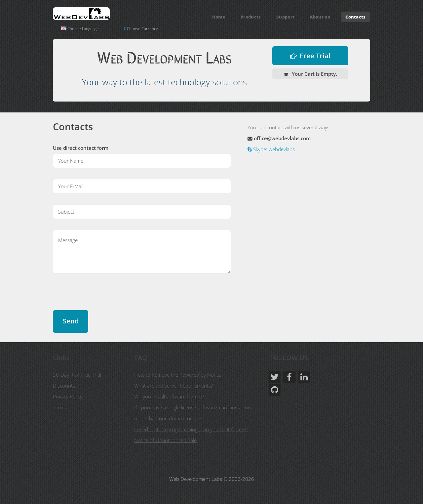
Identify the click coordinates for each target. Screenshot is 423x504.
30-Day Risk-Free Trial (77, 375)
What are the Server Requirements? (173, 386)
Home (219, 17)
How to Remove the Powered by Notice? (179, 375)
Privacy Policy (68, 397)
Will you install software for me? (169, 397)
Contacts (356, 17)
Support (285, 17)
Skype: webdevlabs (273, 149)
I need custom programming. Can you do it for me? (191, 429)
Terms (60, 407)
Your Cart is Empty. (314, 74)
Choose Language (80, 29)
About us (320, 17)
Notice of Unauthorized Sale (165, 440)
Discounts (64, 386)
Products (251, 17)
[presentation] (103, 297)
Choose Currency (141, 29)
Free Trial (315, 56)
